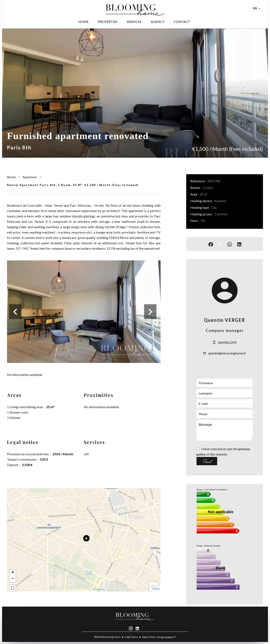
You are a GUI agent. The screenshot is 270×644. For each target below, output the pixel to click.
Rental (11, 177)
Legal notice (131, 637)
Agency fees (149, 637)
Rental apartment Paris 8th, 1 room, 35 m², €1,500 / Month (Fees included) (73, 185)
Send (207, 461)
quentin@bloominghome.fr (227, 353)
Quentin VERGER (225, 320)
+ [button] (13, 573)
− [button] (13, 579)
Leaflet (156, 589)
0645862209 (227, 342)
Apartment (30, 177)
